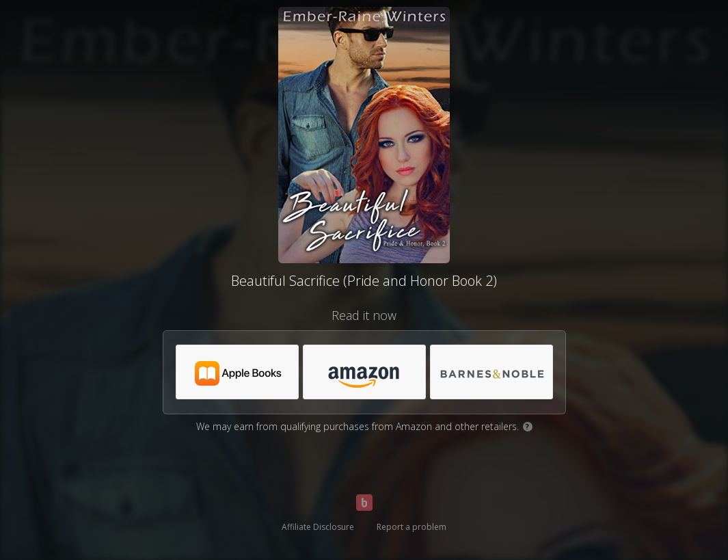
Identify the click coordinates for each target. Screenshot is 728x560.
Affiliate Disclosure (318, 527)
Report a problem (412, 527)
